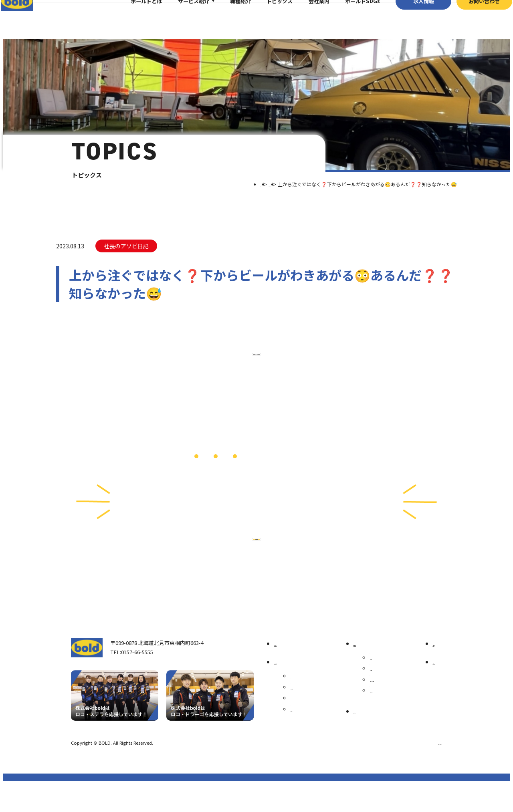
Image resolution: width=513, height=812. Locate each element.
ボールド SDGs (313, 726)
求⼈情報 (411, 18)
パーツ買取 (381, 696)
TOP (234, 184)
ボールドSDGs (350, 18)
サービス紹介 (181, 18)
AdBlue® (378, 727)
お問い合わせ (472, 18)
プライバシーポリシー (420, 770)
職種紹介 (228, 18)
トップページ (292, 671)
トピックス (268, 18)
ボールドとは (134, 18)
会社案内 (307, 18)
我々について (292, 690)
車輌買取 (378, 685)
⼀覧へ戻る (256, 368)
